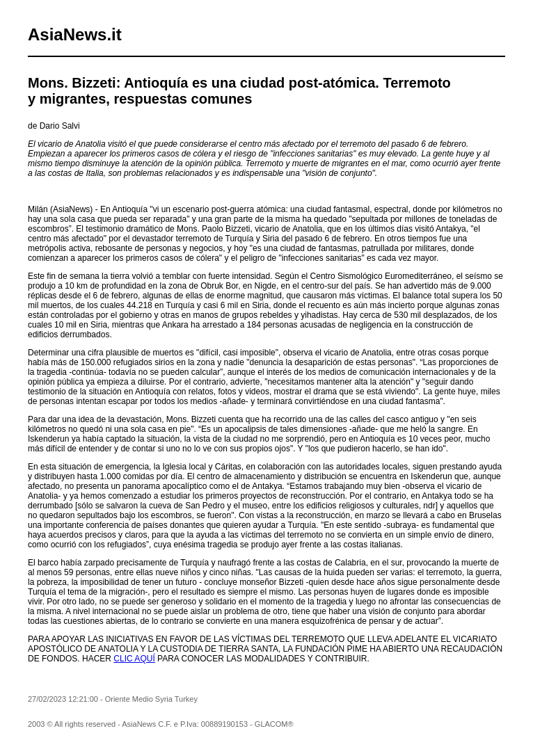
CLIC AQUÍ (134, 659)
